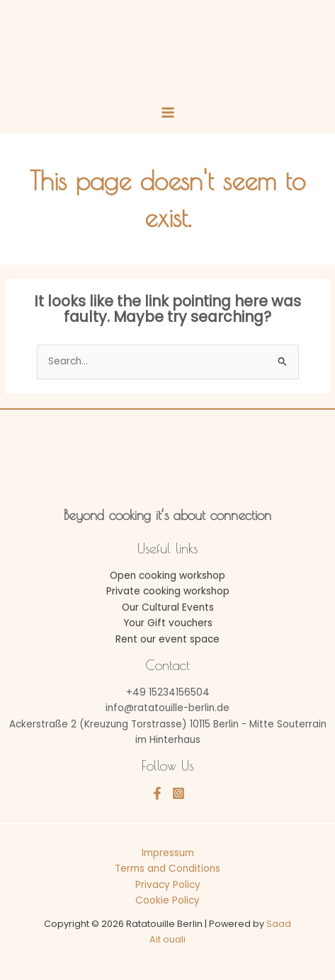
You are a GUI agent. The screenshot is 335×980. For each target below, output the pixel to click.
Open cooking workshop (167, 576)
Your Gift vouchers (168, 623)
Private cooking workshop (168, 591)
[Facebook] (157, 793)
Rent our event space (167, 639)
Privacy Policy (168, 885)
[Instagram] (178, 793)
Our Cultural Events (168, 607)
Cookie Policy (167, 900)
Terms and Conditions (167, 869)
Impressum (168, 853)
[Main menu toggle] (167, 113)
